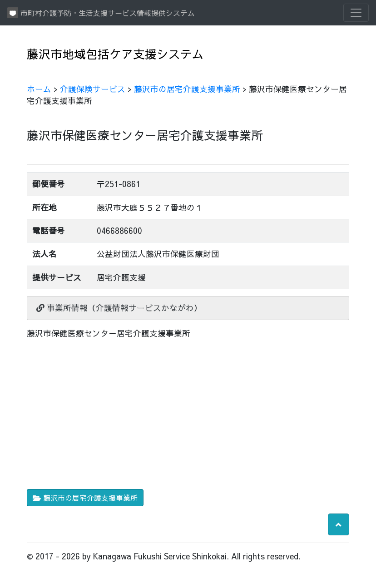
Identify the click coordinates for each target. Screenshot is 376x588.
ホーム (39, 89)
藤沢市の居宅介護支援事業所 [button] (85, 498)
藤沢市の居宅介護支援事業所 (187, 89)
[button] (339, 524)
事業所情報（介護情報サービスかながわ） (119, 308)
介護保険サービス (93, 89)
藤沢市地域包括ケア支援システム (115, 54)
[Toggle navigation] (356, 13)
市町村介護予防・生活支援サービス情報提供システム (101, 13)
